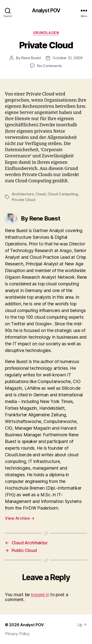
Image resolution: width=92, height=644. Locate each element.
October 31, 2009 (67, 58)
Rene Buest (31, 58)
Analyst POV (46, 10)
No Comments (49, 66)
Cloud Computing (63, 194)
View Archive (20, 518)
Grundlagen (46, 33)
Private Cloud (24, 200)
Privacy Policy (17, 634)
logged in (40, 595)
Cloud (40, 194)
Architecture (23, 194)
